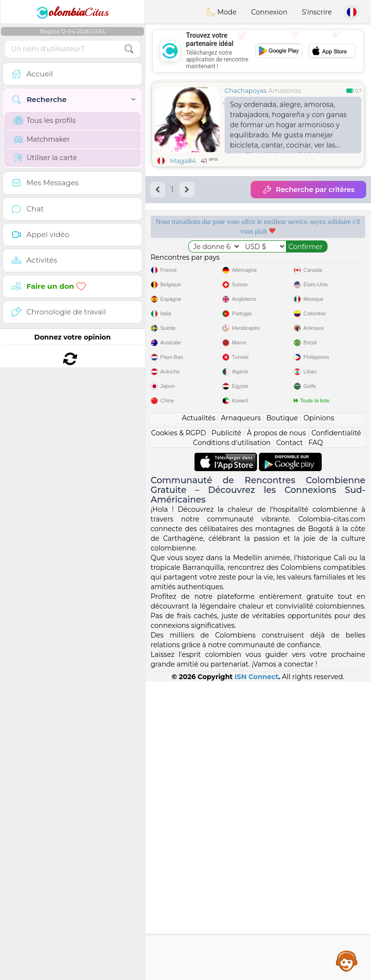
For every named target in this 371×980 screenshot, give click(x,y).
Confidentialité (336, 731)
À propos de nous (276, 731)
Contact (290, 741)
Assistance (347, 961)
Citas (72, 12)
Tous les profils (45, 120)
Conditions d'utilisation (232, 741)
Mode (221, 12)
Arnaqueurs (241, 716)
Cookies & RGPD (179, 731)
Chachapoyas (246, 90)
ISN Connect (257, 975)
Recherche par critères (308, 190)
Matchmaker (42, 139)
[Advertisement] (258, 51)
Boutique (282, 716)
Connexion (269, 12)
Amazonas (285, 90)
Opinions (319, 716)
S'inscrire (317, 12)
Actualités (198, 716)
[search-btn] (129, 49)
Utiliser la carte (45, 158)
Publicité (227, 731)
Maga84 (183, 161)
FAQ (315, 741)
